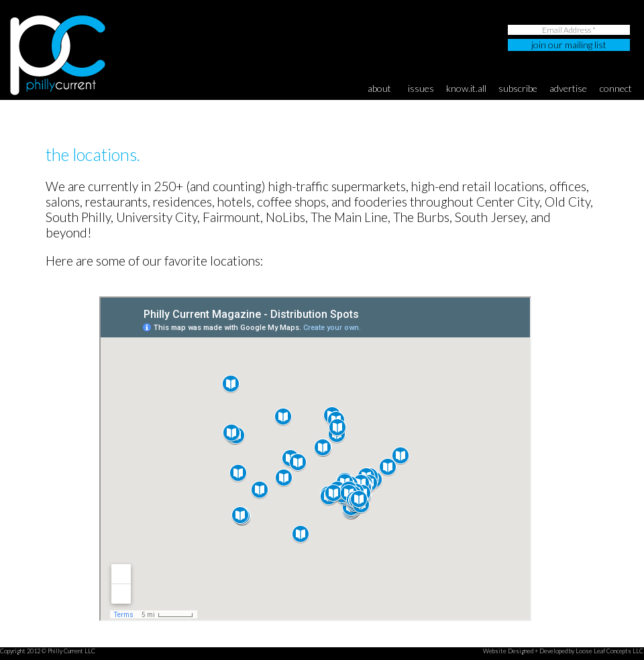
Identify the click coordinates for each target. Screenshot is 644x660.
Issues (421, 89)
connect (616, 89)
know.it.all (466, 89)
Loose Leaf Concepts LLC (609, 651)
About (379, 89)
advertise (568, 89)
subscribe (518, 89)
